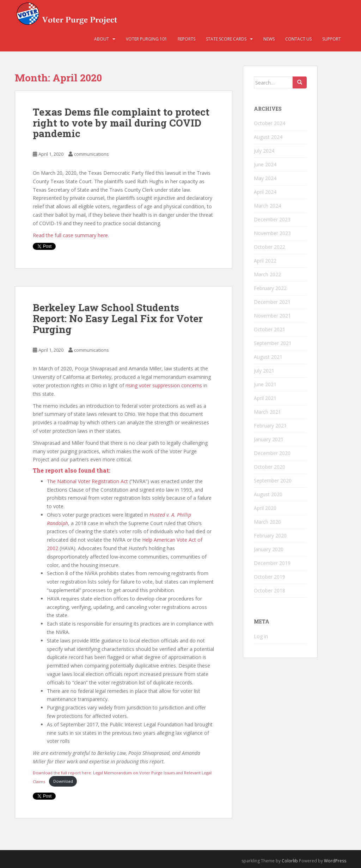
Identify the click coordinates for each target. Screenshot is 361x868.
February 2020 (270, 535)
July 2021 (264, 371)
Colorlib (290, 861)
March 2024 (267, 206)
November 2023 (272, 233)
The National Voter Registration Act (87, 481)
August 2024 (268, 137)
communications (91, 154)
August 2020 (268, 494)
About (102, 39)
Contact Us (298, 39)
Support (332, 39)
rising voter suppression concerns (164, 385)
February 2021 (270, 426)
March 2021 (267, 412)
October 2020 (270, 467)
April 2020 (265, 508)
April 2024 (265, 192)
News (269, 39)
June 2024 (265, 164)
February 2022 (270, 288)
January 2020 (269, 549)
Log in (261, 636)
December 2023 (272, 219)
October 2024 (270, 123)
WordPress (335, 861)
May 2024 (265, 178)
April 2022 (265, 261)
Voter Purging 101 (146, 39)
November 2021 (272, 316)
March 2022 (267, 274)
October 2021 (270, 329)
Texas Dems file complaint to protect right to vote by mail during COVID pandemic (121, 123)
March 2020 (267, 522)
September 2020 (273, 481)
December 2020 (272, 453)
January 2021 (269, 439)
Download (63, 781)
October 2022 (270, 247)
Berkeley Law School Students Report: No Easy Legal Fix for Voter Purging (118, 318)
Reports (186, 39)
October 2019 (270, 577)
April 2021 (265, 398)
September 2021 (273, 343)
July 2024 (264, 151)
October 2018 (270, 590)
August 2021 (268, 357)
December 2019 (272, 563)
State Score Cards (226, 39)
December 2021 (272, 302)
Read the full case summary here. (71, 235)
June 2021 (265, 384)
